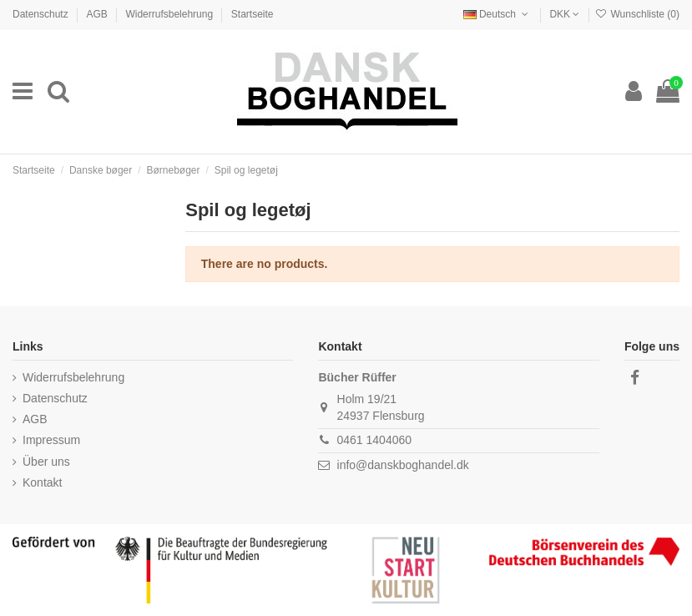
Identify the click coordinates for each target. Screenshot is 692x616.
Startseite (253, 14)
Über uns (46, 462)
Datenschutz (42, 14)
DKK (564, 14)
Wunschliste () (637, 14)
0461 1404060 (375, 440)
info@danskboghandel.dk (403, 465)
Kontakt (42, 482)
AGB (98, 14)
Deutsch (498, 14)
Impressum (51, 440)
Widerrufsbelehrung (170, 14)
